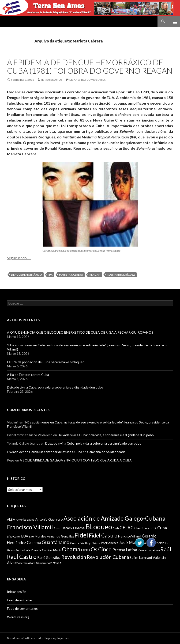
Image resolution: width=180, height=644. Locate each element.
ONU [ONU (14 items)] (86, 550)
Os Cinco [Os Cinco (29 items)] (101, 549)
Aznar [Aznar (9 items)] (57, 528)
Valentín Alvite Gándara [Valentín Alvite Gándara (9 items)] (32, 563)
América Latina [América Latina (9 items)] (25, 520)
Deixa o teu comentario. (88, 80)
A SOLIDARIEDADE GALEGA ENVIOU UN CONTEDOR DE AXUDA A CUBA (76, 460)
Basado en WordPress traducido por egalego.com (38, 638)
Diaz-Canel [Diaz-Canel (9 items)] (14, 536)
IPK (51, 275)
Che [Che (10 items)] (137, 528)
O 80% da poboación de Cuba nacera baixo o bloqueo (46, 362)
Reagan (95, 275)
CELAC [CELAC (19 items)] (127, 528)
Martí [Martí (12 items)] (57, 550)
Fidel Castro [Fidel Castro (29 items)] (103, 535)
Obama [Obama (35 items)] (71, 549)
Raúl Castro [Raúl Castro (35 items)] (22, 557)
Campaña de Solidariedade (106, 452)
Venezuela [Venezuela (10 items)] (54, 563)
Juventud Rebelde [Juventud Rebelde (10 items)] (152, 543)
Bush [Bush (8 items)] (116, 528)
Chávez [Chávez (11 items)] (146, 528)
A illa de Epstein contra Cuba (28, 375)
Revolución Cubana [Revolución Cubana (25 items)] (108, 557)
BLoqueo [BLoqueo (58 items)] (99, 527)
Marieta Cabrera (71, 275)
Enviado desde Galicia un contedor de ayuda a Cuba (45, 452)
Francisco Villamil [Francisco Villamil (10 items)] (130, 536)
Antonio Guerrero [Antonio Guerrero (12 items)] (49, 519)
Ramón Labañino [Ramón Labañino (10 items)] (149, 550)
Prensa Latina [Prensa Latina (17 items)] (125, 550)
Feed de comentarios (22, 608)
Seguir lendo (19, 258)
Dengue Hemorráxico (26, 275)
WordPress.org (18, 617)
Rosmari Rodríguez (121, 275)
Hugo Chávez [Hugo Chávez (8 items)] (93, 543)
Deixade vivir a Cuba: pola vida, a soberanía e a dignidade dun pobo (55, 387)
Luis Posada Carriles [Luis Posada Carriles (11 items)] (38, 550)
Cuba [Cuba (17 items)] (162, 528)
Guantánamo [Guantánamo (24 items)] (56, 542)
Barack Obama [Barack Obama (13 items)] (73, 528)
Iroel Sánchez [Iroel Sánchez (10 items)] (110, 543)
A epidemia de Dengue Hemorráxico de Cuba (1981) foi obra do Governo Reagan (90, 66)
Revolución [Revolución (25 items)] (74, 557)
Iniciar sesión (17, 592)
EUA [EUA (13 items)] (25, 536)
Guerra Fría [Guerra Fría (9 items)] (77, 543)
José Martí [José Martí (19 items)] (129, 542)
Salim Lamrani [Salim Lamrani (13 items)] (141, 557)
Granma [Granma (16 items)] (34, 543)
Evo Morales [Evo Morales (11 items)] (37, 536)
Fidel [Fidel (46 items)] (81, 535)
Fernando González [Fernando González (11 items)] (60, 536)
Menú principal (173, 21)
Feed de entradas (20, 600)
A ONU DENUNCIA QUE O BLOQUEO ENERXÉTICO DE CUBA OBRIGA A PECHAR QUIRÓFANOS (80, 332)
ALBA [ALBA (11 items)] (11, 519)
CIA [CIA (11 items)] (154, 528)
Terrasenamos (51, 80)
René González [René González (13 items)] (49, 557)
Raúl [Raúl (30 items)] (166, 549)
